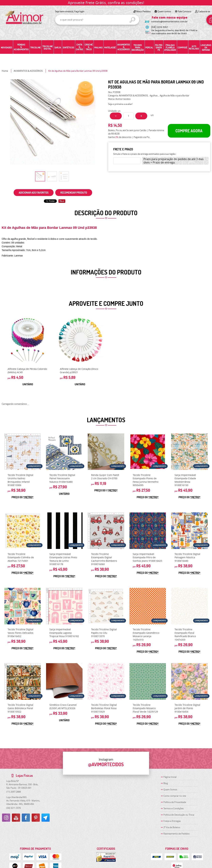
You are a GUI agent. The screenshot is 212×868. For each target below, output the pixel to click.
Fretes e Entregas (172, 821)
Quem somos (164, 11)
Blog (166, 783)
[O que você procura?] (132, 20)
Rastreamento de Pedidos (176, 834)
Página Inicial (170, 777)
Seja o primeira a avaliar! (120, 104)
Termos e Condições (173, 808)
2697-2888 (14, 792)
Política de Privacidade (175, 802)
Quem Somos (170, 790)
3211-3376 (14, 808)
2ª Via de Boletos (172, 827)
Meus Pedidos (143, 11)
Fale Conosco (185, 11)
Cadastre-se (204, 11)
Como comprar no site (175, 796)
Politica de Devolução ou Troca (179, 815)
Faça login (79, 11)
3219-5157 (159, 27)
